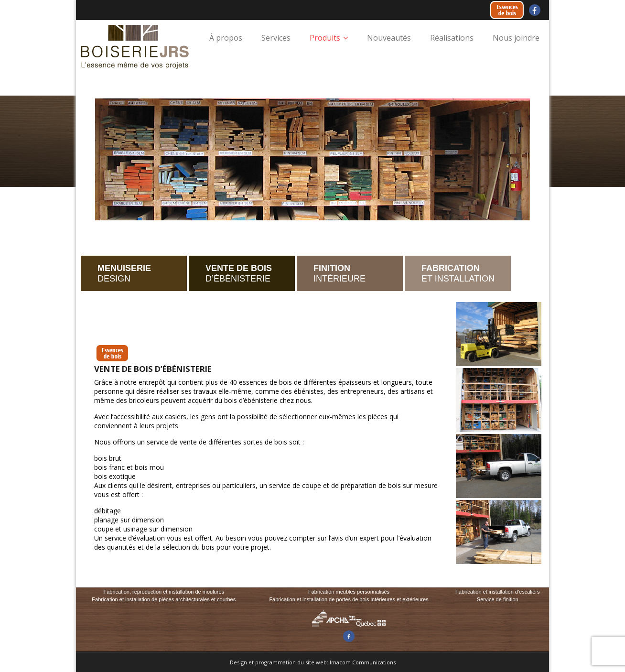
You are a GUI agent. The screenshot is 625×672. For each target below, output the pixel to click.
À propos (226, 38)
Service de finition (498, 599)
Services (276, 38)
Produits (325, 38)
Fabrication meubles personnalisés (349, 592)
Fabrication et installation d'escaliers (497, 592)
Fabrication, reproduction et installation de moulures (164, 592)
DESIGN (124, 273)
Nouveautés (389, 38)
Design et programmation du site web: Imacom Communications (313, 662)
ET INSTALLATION (458, 273)
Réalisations (452, 38)
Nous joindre (516, 38)
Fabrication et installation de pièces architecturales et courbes (164, 599)
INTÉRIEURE (339, 273)
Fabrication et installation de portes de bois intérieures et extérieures (349, 599)
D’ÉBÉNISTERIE (239, 273)
